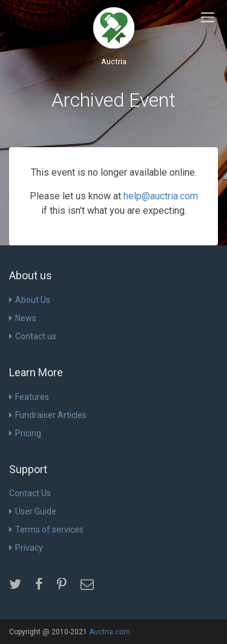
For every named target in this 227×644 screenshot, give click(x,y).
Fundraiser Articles (48, 415)
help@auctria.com (161, 196)
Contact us (33, 336)
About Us (30, 300)
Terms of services (46, 529)
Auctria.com (110, 632)
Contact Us (30, 493)
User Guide (33, 511)
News (23, 318)
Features (29, 397)
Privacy (26, 548)
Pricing (25, 433)
